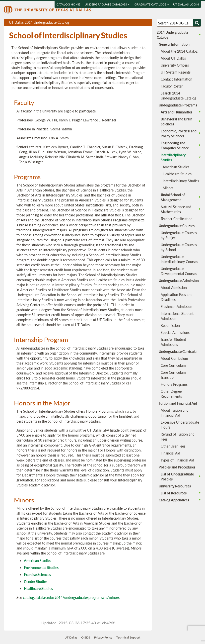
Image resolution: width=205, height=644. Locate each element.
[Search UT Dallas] (179, 23)
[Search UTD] (197, 23)
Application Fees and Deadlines (177, 297)
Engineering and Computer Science (175, 145)
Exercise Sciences (37, 574)
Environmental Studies (41, 567)
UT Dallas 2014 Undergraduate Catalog (80, 23)
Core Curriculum (173, 365)
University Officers (175, 65)
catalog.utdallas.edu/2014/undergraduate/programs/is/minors (71, 597)
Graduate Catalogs (152, 4)
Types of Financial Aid (177, 460)
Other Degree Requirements (171, 394)
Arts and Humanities (176, 112)
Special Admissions (175, 332)
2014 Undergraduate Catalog (172, 35)
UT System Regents (176, 72)
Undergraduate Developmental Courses (179, 271)
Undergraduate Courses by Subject (179, 235)
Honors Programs (174, 384)
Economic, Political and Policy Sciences (179, 133)
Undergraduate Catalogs (107, 4)
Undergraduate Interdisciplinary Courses (179, 259)
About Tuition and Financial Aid (175, 413)
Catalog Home (68, 4)
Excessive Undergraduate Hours (180, 425)
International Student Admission (177, 316)
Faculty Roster (172, 86)
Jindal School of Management (173, 197)
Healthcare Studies (38, 588)
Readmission (170, 325)
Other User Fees (173, 446)
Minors (168, 188)
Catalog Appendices (174, 500)
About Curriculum (174, 358)
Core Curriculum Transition (173, 375)
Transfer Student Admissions (173, 342)
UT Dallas (71, 637)
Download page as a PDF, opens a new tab (130, 22)
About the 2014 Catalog (179, 51)
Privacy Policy (103, 637)
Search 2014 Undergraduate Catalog (178, 95)
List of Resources (174, 493)
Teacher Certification (177, 219)
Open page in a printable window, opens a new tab (141, 22)
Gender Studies (36, 581)
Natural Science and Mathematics (176, 209)
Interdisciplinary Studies (181, 181)
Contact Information (176, 79)
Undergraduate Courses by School (179, 247)
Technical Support (128, 637)
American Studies (37, 560)
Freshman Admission (176, 306)
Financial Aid (170, 453)
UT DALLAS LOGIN (186, 4)
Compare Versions (147, 22)
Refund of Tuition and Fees (178, 437)
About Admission (174, 287)
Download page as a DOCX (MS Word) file (136, 22)
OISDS (86, 637)
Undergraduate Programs (178, 105)
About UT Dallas (173, 58)
